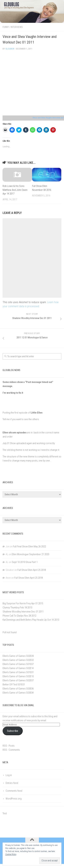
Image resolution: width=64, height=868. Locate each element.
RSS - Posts (9, 746)
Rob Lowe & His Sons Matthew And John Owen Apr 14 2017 (15, 190)
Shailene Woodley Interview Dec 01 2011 (23, 612)
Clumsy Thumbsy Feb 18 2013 (17, 608)
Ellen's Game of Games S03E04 (18, 693)
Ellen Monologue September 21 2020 (30, 554)
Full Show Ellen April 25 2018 (32, 570)
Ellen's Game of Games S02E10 (18, 676)
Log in (9, 775)
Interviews (17, 27)
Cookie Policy (11, 854)
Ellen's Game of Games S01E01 (18, 672)
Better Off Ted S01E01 (14, 685)
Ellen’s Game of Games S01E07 (18, 664)
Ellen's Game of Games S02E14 (18, 668)
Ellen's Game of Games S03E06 (18, 689)
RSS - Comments (11, 750)
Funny (6, 27)
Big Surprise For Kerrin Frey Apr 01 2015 (23, 603)
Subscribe (13, 731)
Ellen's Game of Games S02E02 (18, 660)
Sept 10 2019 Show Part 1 (25, 562)
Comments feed (14, 791)
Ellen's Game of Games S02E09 (18, 656)
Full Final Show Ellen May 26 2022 (29, 546)
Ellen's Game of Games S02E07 (18, 680)
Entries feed (12, 783)
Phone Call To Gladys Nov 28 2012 (19, 616)
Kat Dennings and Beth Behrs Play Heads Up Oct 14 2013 (31, 620)
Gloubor (10, 49)
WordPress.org (14, 799)
